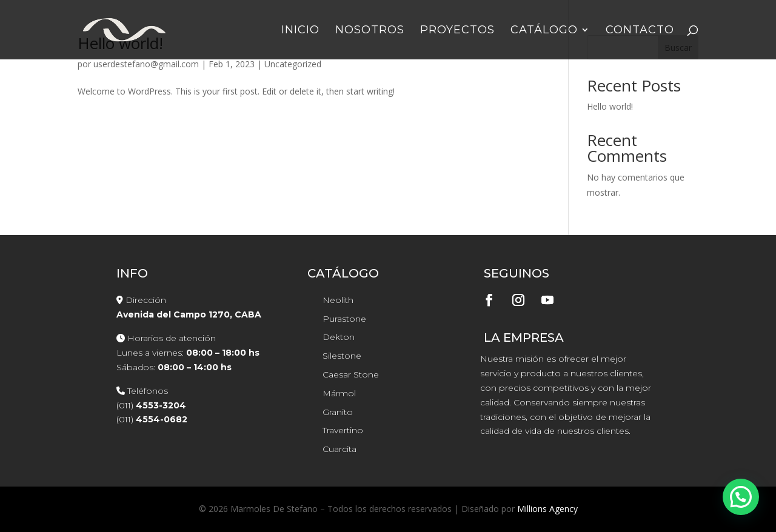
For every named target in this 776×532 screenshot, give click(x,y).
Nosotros (370, 31)
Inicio (300, 31)
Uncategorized (293, 64)
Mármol (339, 393)
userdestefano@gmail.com (146, 64)
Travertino (343, 430)
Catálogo (544, 31)
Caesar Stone (351, 374)
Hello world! (610, 106)
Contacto (640, 31)
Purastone (344, 319)
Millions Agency (547, 509)
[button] (741, 497)
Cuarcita (339, 449)
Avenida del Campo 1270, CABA (189, 314)
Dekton (339, 337)
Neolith (338, 300)
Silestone (342, 356)
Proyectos (457, 31)
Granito (338, 412)
